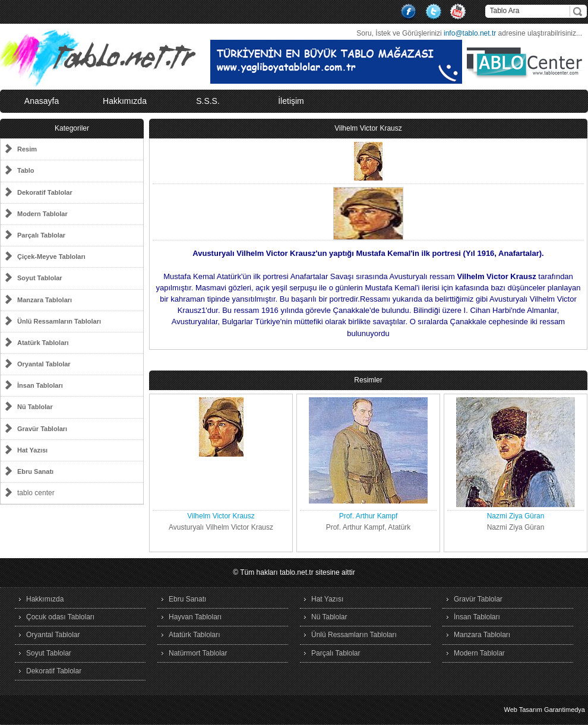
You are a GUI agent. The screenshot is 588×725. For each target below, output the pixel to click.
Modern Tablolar (479, 653)
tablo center (36, 493)
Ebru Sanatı (187, 599)
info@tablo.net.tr (470, 33)
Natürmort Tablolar (198, 653)
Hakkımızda (125, 101)
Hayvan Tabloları (195, 617)
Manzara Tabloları (482, 635)
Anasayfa (42, 101)
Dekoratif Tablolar (54, 671)
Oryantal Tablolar (53, 635)
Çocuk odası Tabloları (60, 617)
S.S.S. (208, 101)
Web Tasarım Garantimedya (544, 710)
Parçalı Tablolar (336, 653)
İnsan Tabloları (477, 617)
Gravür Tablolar (478, 599)
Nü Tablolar (329, 617)
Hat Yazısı (327, 599)
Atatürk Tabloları (195, 635)
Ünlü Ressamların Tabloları (354, 635)
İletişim (291, 101)
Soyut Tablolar (49, 653)
